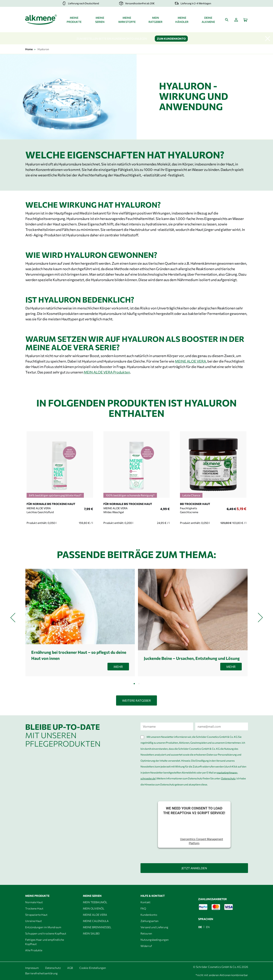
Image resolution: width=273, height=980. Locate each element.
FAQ (143, 908)
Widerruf (146, 946)
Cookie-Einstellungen (93, 968)
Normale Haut (34, 902)
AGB (70, 968)
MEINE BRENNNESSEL (97, 927)
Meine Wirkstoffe (127, 20)
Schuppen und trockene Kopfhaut (46, 933)
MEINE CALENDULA (96, 921)
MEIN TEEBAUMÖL (95, 902)
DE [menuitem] (200, 927)
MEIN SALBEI (91, 933)
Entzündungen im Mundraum (43, 927)
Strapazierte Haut (36, 915)
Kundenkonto (149, 915)
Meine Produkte (74, 20)
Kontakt (145, 902)
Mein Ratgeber (155, 20)
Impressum (32, 968)
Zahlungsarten (149, 921)
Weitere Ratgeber (136, 700)
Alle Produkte (34, 950)
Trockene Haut (34, 908)
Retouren (146, 933)
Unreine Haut (34, 921)
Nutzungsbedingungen (155, 940)
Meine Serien (100, 20)
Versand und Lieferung (154, 927)
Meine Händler (182, 20)
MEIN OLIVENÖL (94, 908)
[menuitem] (200, 927)
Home (29, 49)
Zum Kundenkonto (171, 39)
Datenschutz (228, 778)
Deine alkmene (208, 20)
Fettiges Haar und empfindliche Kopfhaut (45, 942)
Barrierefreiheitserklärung (41, 973)
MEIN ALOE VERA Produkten (107, 372)
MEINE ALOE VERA (190, 361)
